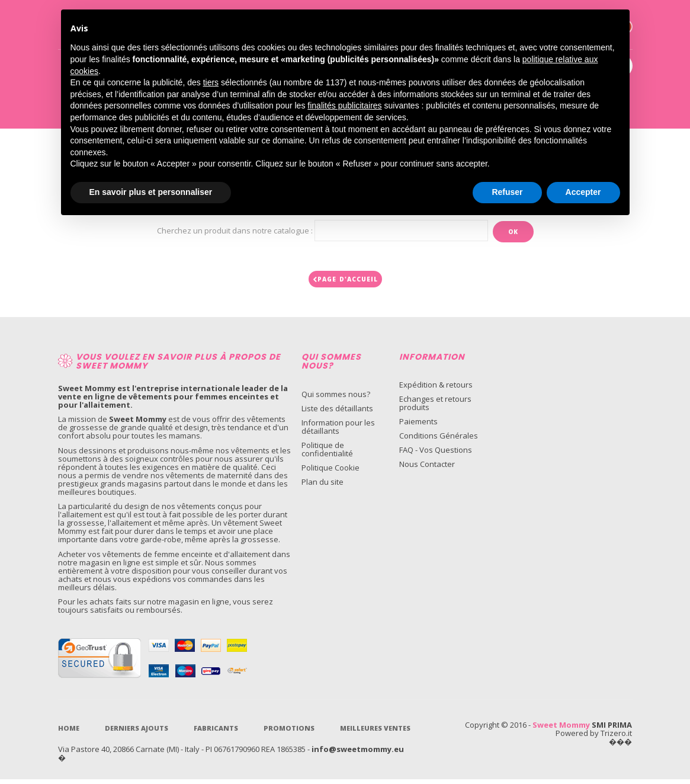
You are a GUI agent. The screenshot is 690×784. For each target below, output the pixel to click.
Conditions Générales (439, 440)
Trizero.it (616, 738)
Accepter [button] (583, 192)
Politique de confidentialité (327, 454)
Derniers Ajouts (137, 733)
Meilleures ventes (375, 733)
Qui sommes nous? (336, 399)
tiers (211, 82)
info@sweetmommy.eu (358, 754)
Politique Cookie (330, 472)
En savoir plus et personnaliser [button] (151, 192)
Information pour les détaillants (338, 431)
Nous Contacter (427, 469)
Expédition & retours (436, 389)
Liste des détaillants (337, 413)
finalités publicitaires (344, 105)
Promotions (289, 733)
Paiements (418, 426)
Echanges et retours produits (435, 408)
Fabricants (216, 733)
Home (69, 733)
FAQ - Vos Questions (436, 455)
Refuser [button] (507, 192)
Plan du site (322, 487)
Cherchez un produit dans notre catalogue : (235, 231)
